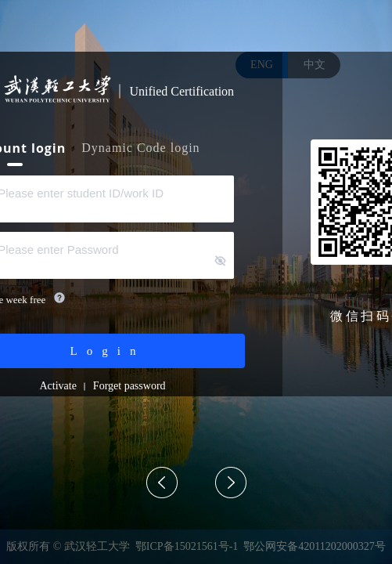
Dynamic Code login (140, 148)
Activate (58, 386)
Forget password (129, 386)
